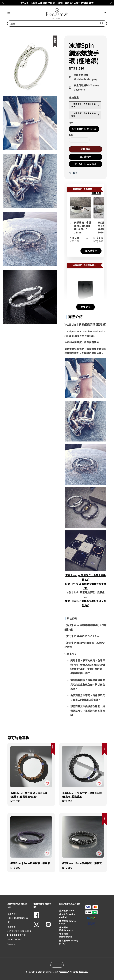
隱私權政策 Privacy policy (69, 942)
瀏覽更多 (85, 307)
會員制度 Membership (66, 935)
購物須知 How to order (67, 922)
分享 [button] (73, 173)
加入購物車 (85, 157)
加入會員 (84, 3)
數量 (71, 135)
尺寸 (71, 123)
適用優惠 (74, 97)
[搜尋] (102, 23)
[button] (9, 14)
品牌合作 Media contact (67, 916)
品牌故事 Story (66, 911)
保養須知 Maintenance (66, 929)
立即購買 (85, 149)
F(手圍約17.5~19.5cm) (84, 129)
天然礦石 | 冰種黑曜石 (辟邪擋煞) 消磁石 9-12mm (80, 228)
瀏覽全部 (96, 193)
